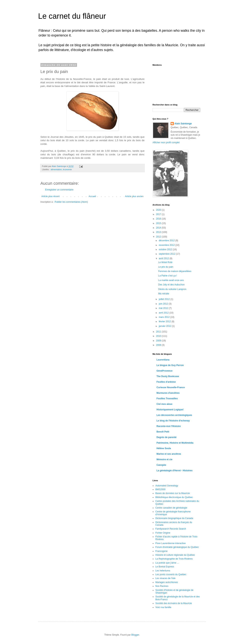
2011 (159, 332)
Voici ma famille (163, 607)
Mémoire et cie (164, 459)
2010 (159, 336)
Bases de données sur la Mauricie (173, 493)
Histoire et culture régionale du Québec (175, 555)
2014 (159, 228)
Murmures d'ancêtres (168, 393)
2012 (159, 237)
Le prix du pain (166, 267)
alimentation (56, 169)
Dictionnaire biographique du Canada (174, 518)
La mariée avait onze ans (171, 280)
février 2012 (165, 322)
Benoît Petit (163, 432)
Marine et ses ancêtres (169, 454)
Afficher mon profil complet (166, 143)
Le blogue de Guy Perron (170, 365)
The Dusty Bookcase (168, 376)
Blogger (135, 635)
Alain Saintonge (183, 124)
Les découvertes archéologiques (174, 415)
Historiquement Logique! (170, 410)
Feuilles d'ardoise (166, 382)
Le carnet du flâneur (72, 16)
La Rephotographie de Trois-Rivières (174, 559)
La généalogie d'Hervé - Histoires (175, 471)
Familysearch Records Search (171, 529)
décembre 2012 (167, 241)
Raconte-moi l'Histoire (169, 426)
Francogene (161, 551)
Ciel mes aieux (164, 404)
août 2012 (164, 258)
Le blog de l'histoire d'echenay (173, 421)
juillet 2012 (165, 299)
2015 (159, 223)
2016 (159, 219)
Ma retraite (164, 294)
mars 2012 (165, 317)
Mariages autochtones (167, 582)
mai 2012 (164, 308)
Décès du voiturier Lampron (172, 289)
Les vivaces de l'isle (165, 578)
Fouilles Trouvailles (167, 399)
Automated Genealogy (167, 486)
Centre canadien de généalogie (171, 508)
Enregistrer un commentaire (59, 190)
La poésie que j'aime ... (167, 563)
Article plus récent (50, 196)
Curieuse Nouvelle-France (171, 387)
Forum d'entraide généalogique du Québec (177, 547)
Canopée (161, 465)
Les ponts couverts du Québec (171, 574)
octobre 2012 (166, 249)
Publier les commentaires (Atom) (71, 202)
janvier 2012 (165, 326)
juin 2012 (164, 304)
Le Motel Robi (165, 262)
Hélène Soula (164, 448)
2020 (159, 210)
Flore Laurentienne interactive (171, 543)
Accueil (92, 196)
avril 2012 (164, 313)
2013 (159, 232)
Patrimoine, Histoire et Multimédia (175, 443)
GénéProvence (165, 371)
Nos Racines (162, 586)
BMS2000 (160, 489)
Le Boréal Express (165, 567)
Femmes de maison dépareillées (175, 271)
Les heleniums (163, 571)
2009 (159, 341)
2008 (159, 345)
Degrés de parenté (167, 437)
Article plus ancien (134, 196)
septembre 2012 (167, 254)
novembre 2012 (167, 245)
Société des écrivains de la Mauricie (174, 603)
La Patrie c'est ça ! (168, 276)
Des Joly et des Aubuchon (171, 285)
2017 (159, 214)
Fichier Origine (163, 533)
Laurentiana (163, 360)
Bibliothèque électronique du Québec (174, 497)
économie (67, 169)
